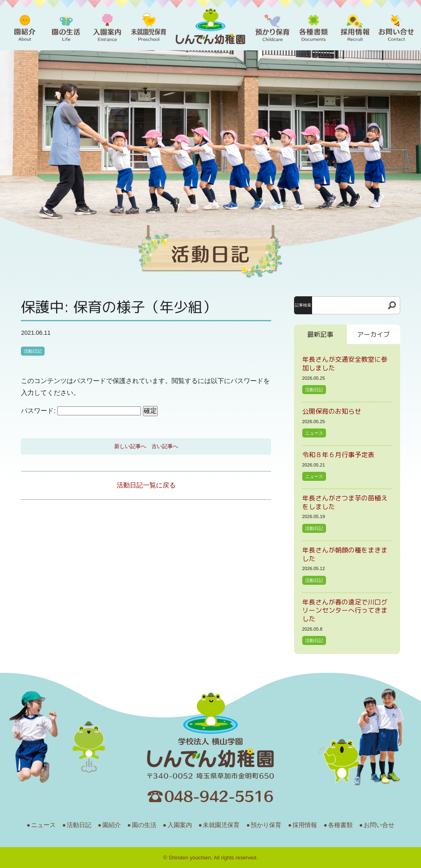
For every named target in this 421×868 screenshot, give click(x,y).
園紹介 (112, 825)
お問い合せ (379, 825)
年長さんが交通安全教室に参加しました (345, 364)
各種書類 (340, 825)
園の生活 (144, 825)
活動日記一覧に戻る (146, 485)
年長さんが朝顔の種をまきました (345, 554)
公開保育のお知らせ (332, 411)
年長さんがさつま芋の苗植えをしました (345, 502)
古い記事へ (165, 446)
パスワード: (81, 411)
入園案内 (180, 825)
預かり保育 (266, 825)
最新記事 (320, 334)
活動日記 (33, 351)
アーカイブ (373, 334)
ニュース (314, 433)
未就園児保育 (221, 825)
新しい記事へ (130, 446)
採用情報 (305, 825)
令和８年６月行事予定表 (338, 455)
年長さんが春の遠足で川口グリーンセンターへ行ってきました (345, 611)
